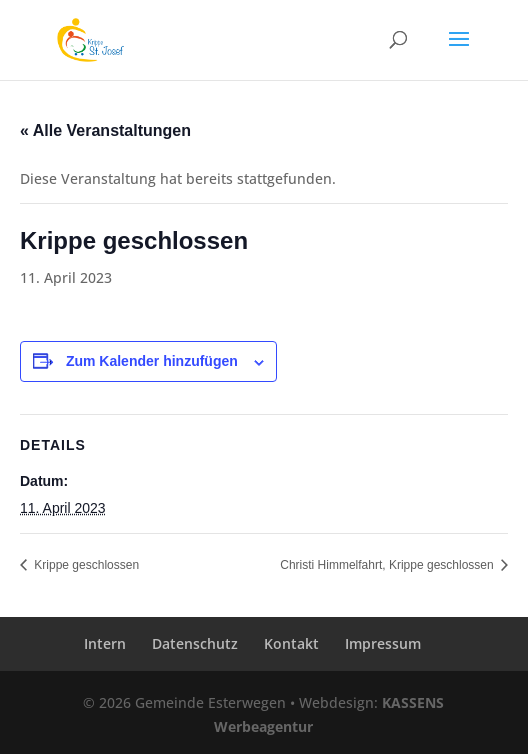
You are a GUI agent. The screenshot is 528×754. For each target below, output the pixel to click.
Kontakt (291, 643)
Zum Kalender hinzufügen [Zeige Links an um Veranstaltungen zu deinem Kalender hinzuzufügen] (152, 361)
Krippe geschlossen (85, 565)
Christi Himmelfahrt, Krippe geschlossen (388, 565)
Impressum (383, 643)
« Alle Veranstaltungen (105, 130)
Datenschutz (195, 643)
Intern (105, 643)
